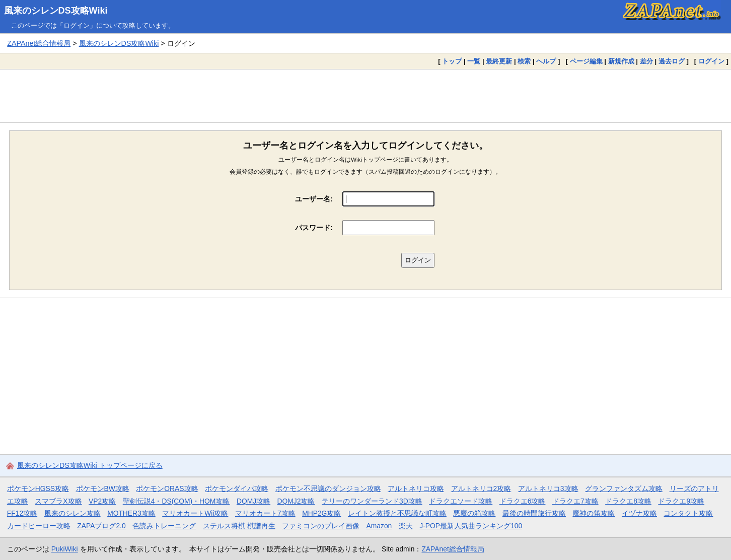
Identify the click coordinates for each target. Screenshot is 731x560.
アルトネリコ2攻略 (481, 488)
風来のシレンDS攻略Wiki (56, 11)
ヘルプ (546, 61)
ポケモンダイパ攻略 (237, 488)
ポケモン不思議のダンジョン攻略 (328, 488)
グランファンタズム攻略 (624, 488)
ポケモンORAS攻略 (167, 488)
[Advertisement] (365, 96)
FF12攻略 (22, 513)
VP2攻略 (102, 501)
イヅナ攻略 (639, 513)
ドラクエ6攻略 (523, 501)
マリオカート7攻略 (265, 513)
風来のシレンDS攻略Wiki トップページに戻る (90, 465)
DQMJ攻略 (253, 501)
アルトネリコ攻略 (416, 488)
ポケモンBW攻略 (103, 488)
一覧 (474, 61)
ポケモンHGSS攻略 (38, 488)
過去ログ (672, 61)
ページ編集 (586, 61)
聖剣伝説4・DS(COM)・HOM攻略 (176, 501)
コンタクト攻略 (688, 513)
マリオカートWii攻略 (195, 513)
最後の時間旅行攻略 (534, 513)
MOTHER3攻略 (131, 513)
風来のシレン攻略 (72, 513)
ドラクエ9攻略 (681, 501)
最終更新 (499, 61)
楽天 (406, 526)
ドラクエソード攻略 (461, 501)
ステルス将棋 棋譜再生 (239, 526)
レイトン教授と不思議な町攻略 (397, 513)
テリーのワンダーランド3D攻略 (372, 501)
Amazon (379, 526)
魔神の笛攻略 (594, 513)
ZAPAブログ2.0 (101, 526)
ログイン (711, 61)
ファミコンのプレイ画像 (321, 526)
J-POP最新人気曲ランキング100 (471, 526)
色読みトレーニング (164, 526)
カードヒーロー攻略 (39, 526)
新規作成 (621, 61)
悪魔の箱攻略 (474, 513)
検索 (524, 61)
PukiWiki (65, 549)
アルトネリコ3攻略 (548, 488)
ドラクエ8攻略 (628, 501)
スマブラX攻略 (58, 501)
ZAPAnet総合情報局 (39, 43)
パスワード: (314, 228)
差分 (646, 61)
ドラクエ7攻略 (575, 501)
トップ (452, 61)
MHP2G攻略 (321, 513)
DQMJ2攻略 (296, 501)
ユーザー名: (314, 199)
